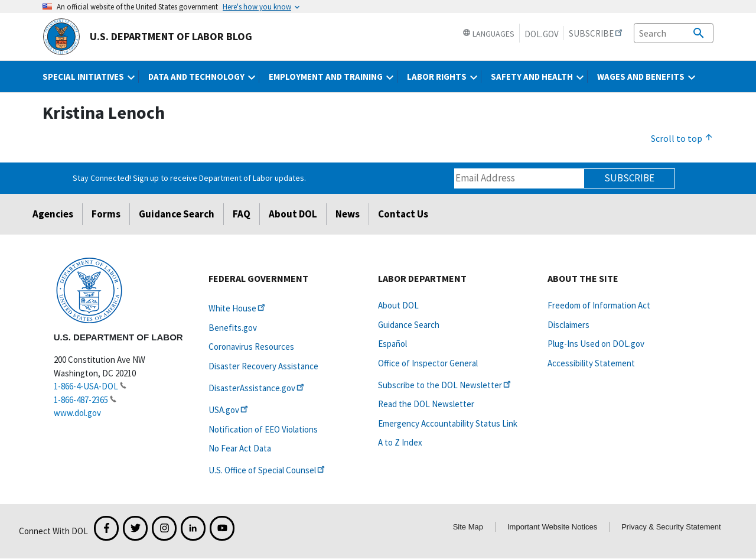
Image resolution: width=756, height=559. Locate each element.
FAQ (242, 214)
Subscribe (629, 178)
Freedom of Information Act (599, 305)
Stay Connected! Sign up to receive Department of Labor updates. (189, 178)
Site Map (468, 527)
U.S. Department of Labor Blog (147, 37)
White (238, 308)
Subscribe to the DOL (445, 385)
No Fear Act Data (240, 448)
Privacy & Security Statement (671, 527)
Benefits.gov (233, 328)
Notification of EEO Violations (263, 429)
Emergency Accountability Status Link (448, 423)
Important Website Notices (552, 527)
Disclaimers (568, 325)
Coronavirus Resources (251, 347)
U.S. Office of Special (268, 470)
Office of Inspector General (428, 363)
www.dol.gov (77, 413)
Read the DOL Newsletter (426, 404)
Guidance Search (177, 214)
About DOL (293, 214)
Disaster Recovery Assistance (263, 366)
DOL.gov (542, 34)
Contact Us (403, 214)
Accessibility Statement (591, 363)
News (348, 214)
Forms (106, 214)
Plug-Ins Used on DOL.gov (596, 344)
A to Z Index (400, 442)
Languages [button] (488, 34)
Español (392, 344)
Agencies (53, 214)
